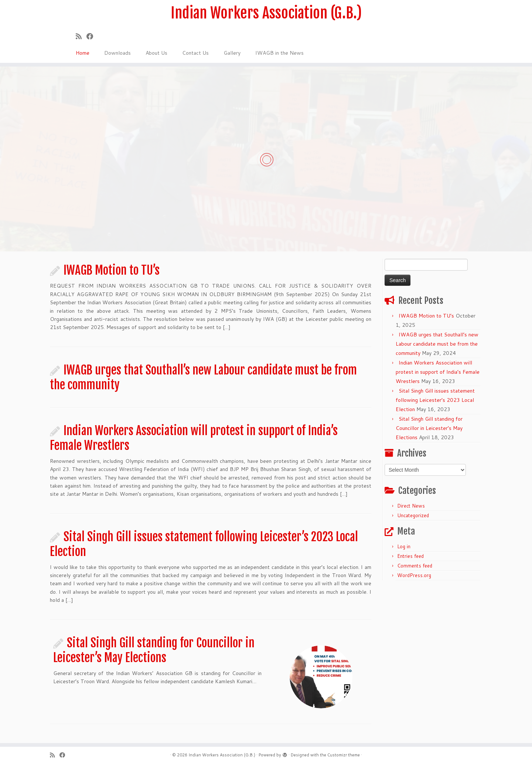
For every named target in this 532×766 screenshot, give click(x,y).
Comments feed (415, 566)
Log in (404, 546)
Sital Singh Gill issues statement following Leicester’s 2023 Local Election (435, 400)
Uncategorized (413, 515)
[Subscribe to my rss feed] (81, 36)
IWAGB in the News (279, 53)
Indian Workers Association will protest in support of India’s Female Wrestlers (438, 372)
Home (83, 53)
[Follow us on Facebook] (92, 36)
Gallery (232, 53)
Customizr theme (344, 755)
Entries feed (410, 556)
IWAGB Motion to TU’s (112, 270)
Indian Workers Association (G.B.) (266, 13)
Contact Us (195, 53)
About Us (156, 53)
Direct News (411, 506)
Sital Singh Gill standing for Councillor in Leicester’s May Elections (154, 650)
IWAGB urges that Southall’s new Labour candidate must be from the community (437, 344)
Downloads (117, 53)
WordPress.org (414, 575)
